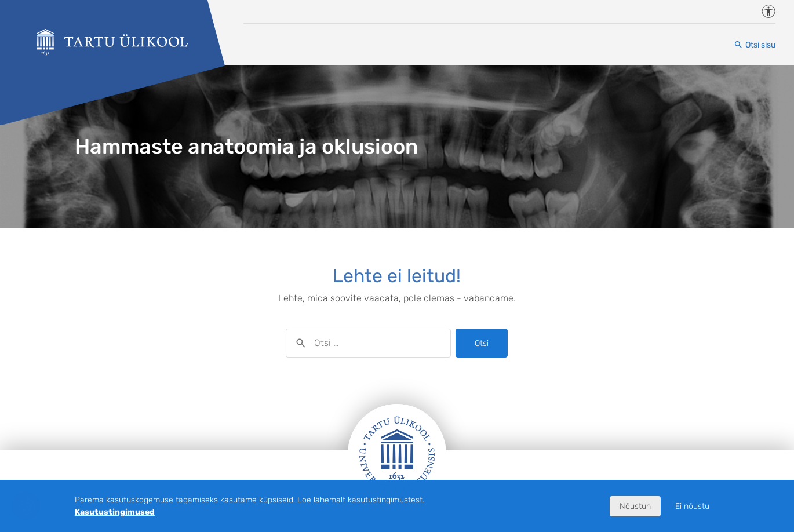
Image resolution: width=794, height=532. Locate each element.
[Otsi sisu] (755, 45)
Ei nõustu (692, 506)
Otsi (482, 343)
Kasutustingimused (115, 512)
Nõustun (635, 506)
